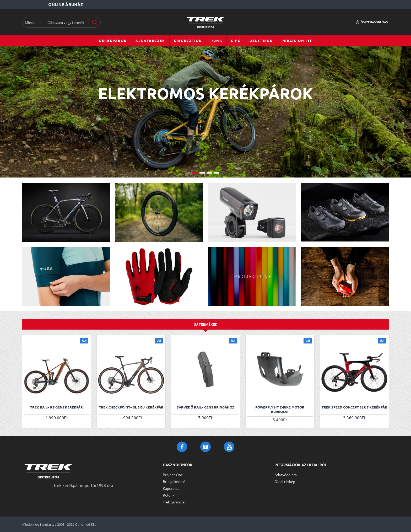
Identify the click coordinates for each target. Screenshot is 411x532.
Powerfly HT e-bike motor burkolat (280, 409)
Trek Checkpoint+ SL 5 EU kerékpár (131, 407)
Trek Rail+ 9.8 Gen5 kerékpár (56, 407)
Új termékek (206, 324)
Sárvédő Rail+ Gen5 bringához (206, 407)
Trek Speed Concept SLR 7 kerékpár (354, 407)
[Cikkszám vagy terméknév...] (94, 22)
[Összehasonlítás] (372, 22)
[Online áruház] (53, 5)
